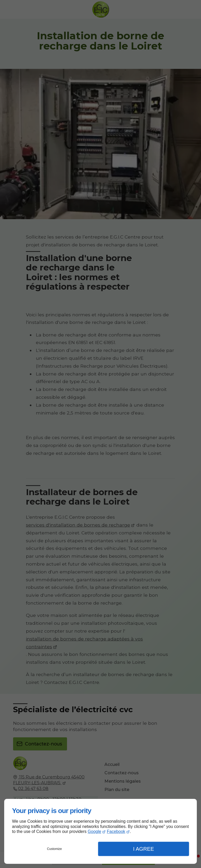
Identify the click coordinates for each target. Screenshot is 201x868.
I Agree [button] (143, 849)
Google (94, 831)
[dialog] (100, 831)
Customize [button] (55, 849)
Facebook (116, 831)
